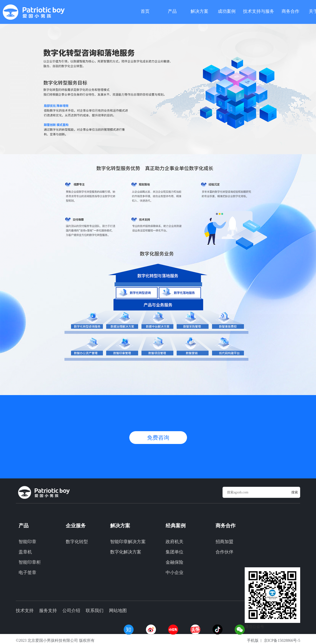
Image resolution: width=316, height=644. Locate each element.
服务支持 (48, 611)
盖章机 (25, 552)
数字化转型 (77, 542)
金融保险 (175, 562)
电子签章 (27, 572)
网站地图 (118, 611)
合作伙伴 (224, 552)
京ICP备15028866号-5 (282, 641)
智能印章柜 (30, 562)
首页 (145, 11)
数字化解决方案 (126, 552)
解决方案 (199, 11)
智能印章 (27, 542)
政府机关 (175, 542)
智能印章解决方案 (128, 542)
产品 (172, 11)
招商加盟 (224, 542)
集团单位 (175, 552)
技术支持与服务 (259, 11)
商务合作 (290, 11)
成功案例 (227, 11)
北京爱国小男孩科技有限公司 (53, 641)
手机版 (253, 641)
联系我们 (95, 611)
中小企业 (175, 572)
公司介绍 (71, 611)
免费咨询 (158, 438)
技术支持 (25, 611)
